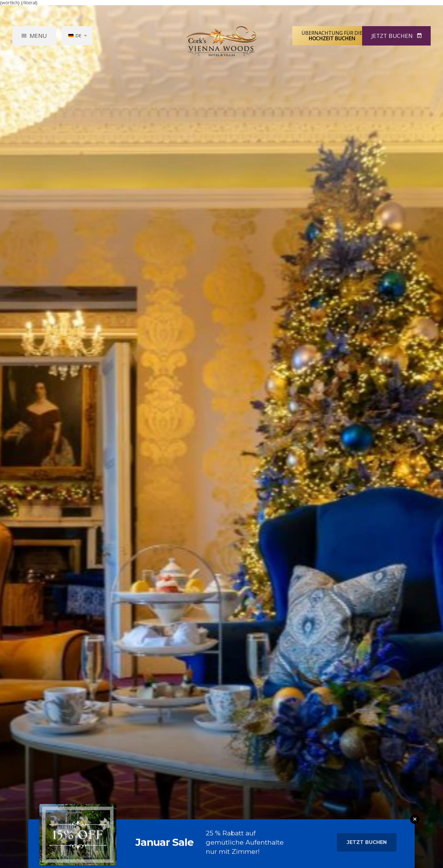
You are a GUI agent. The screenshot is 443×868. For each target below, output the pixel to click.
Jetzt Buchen (393, 35)
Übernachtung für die (332, 35)
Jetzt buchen (367, 846)
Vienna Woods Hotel (222, 43)
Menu (38, 35)
